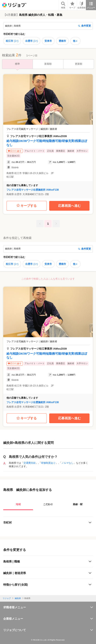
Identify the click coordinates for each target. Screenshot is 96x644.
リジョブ (7, 598)
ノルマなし (67, 463)
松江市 (12, 41)
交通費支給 (30, 463)
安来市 (48, 41)
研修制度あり (48, 463)
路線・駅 (78, 504)
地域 (18, 504)
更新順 (79, 64)
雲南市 (62, 41)
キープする (27, 206)
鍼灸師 (18, 598)
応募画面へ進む (69, 206)
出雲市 (32, 41)
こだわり (48, 504)
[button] (48, 136)
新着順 (48, 64)
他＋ (75, 41)
